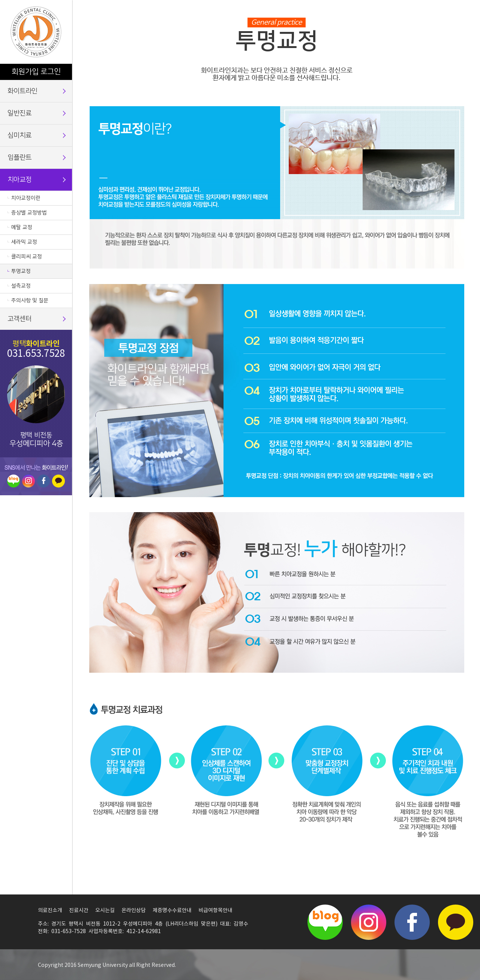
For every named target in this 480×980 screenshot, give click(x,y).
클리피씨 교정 (27, 257)
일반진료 (19, 113)
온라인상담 (134, 911)
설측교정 (21, 286)
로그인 (51, 72)
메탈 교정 (22, 227)
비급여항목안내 (215, 911)
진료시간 (79, 911)
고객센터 (19, 319)
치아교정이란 (26, 198)
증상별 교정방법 (29, 213)
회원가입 (25, 72)
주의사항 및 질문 (30, 301)
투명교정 (21, 271)
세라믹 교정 (24, 242)
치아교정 (19, 180)
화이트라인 (22, 91)
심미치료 (19, 135)
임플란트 (19, 158)
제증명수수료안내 (172, 911)
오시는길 (105, 911)
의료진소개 (50, 911)
